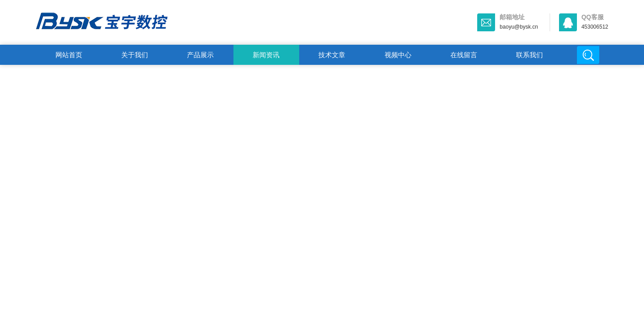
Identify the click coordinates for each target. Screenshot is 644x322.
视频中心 (398, 55)
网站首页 (69, 55)
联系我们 (530, 55)
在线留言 (464, 55)
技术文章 (332, 55)
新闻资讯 (266, 55)
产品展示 (200, 55)
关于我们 (135, 55)
